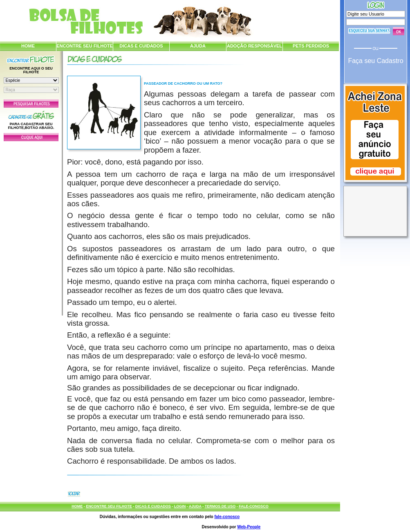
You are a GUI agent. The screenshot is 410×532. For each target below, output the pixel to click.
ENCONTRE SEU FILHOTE (85, 46)
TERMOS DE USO (220, 506)
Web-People (249, 527)
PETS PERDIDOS (311, 46)
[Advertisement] (31, 226)
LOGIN (180, 506)
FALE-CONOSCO (254, 506)
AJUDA (198, 46)
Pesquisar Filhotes (31, 104)
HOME (28, 46)
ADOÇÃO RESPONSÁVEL (254, 46)
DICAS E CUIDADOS (141, 46)
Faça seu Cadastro (375, 61)
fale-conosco (227, 517)
